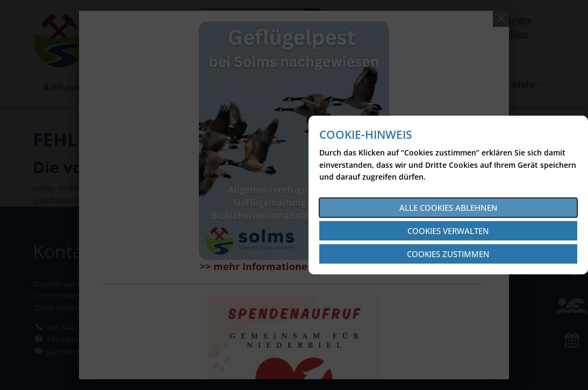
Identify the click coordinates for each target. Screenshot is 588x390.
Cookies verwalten (448, 231)
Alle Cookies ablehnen (449, 208)
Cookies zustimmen (448, 254)
